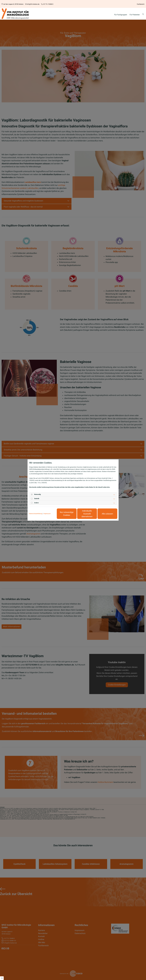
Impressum (47, 514)
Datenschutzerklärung (36, 514)
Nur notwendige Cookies (67, 514)
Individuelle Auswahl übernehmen (87, 514)
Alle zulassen (107, 514)
